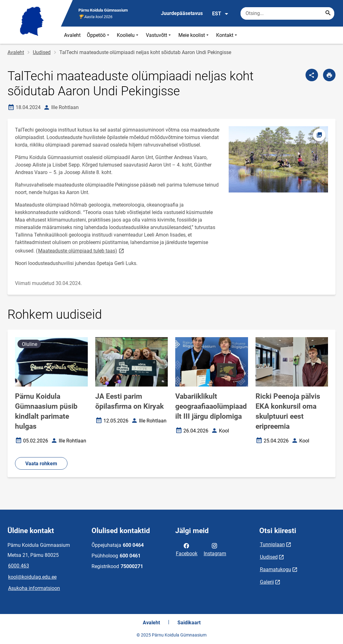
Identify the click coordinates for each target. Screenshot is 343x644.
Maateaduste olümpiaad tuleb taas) (82, 250)
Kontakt (227, 35)
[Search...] (328, 13)
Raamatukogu (276, 569)
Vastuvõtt (159, 35)
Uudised (42, 52)
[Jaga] (312, 75)
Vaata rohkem (41, 464)
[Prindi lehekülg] (329, 75)
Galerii (267, 582)
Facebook (187, 549)
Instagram (215, 549)
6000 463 (19, 566)
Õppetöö (99, 35)
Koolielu (128, 35)
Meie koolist (194, 35)
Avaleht (72, 35)
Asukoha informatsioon (34, 588)
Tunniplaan (272, 544)
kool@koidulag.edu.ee (32, 577)
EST (220, 14)
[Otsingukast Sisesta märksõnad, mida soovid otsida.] (287, 13)
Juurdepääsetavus (182, 13)
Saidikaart (189, 623)
